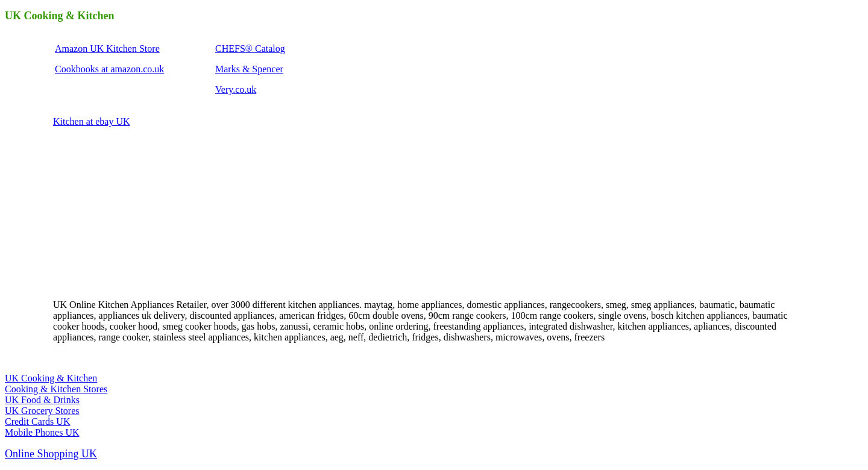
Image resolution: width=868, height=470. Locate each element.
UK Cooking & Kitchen (51, 378)
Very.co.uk (236, 89)
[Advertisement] (143, 212)
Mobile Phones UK (42, 432)
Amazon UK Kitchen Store (107, 49)
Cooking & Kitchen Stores (56, 389)
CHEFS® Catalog (250, 49)
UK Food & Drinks (42, 400)
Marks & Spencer (249, 69)
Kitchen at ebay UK (92, 121)
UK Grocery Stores (42, 411)
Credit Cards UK (37, 421)
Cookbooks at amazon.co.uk (109, 69)
